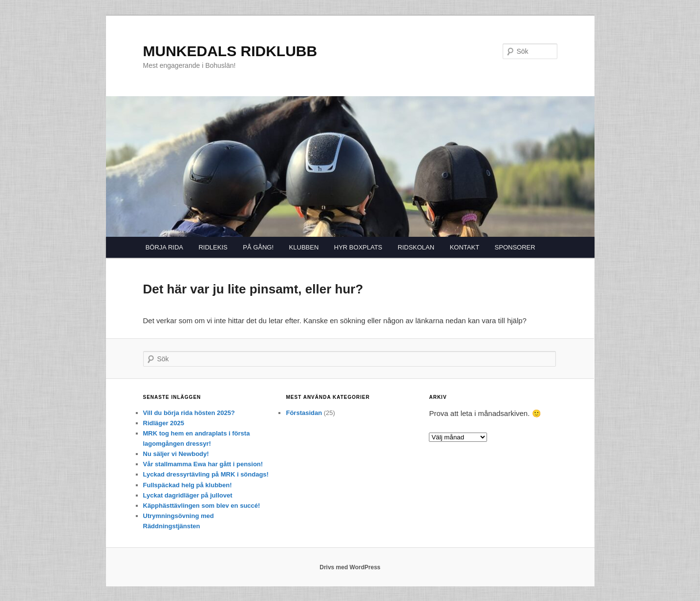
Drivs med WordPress (350, 567)
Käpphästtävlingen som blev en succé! (202, 506)
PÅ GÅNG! (258, 247)
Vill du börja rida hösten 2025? (189, 413)
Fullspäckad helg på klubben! (188, 485)
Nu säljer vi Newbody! (176, 454)
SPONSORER (515, 247)
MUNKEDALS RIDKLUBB (230, 51)
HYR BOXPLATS (358, 247)
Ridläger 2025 (164, 423)
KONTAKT (465, 247)
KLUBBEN (304, 247)
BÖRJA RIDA (164, 247)
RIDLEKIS (213, 247)
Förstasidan (304, 413)
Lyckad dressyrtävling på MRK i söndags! (206, 474)
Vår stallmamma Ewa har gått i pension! (203, 464)
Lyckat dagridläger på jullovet (188, 495)
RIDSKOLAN (416, 247)
